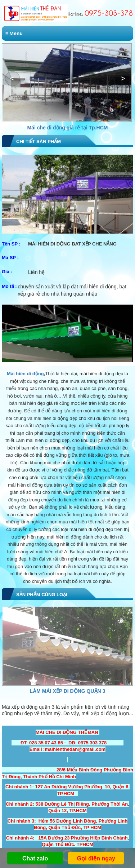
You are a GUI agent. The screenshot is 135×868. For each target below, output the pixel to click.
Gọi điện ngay (96, 858)
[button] (122, 79)
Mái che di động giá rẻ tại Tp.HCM (68, 128)
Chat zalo (35, 858)
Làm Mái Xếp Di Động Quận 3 (68, 691)
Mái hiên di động (25, 374)
